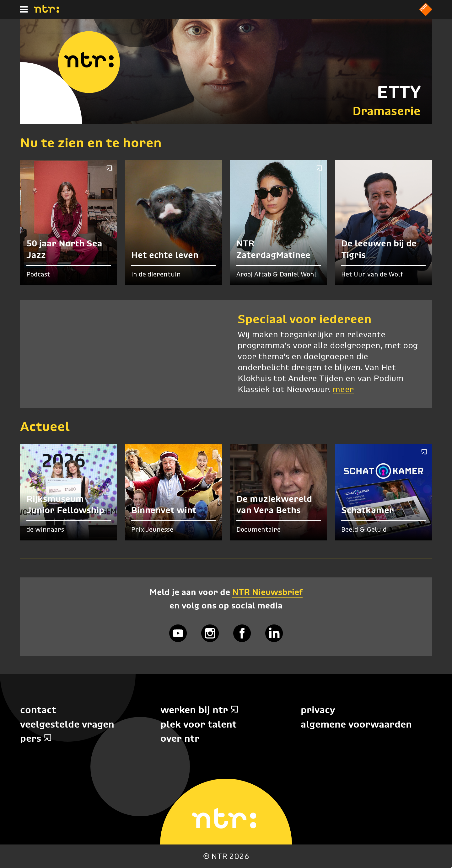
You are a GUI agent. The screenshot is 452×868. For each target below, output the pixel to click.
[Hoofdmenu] (24, 9)
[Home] (46, 11)
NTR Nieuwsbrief (267, 592)
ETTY (399, 92)
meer (343, 390)
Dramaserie (387, 111)
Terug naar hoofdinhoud (452, 868)
